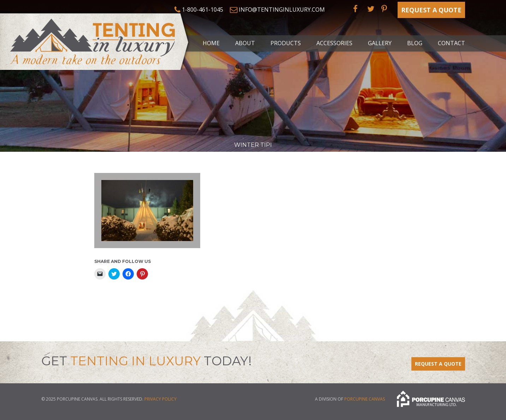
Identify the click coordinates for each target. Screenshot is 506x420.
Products (286, 43)
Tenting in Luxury (95, 40)
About (245, 43)
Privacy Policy (160, 399)
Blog (415, 43)
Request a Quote (431, 10)
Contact (451, 43)
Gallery (380, 43)
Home (211, 43)
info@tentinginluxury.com (282, 10)
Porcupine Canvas (365, 399)
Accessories (334, 43)
